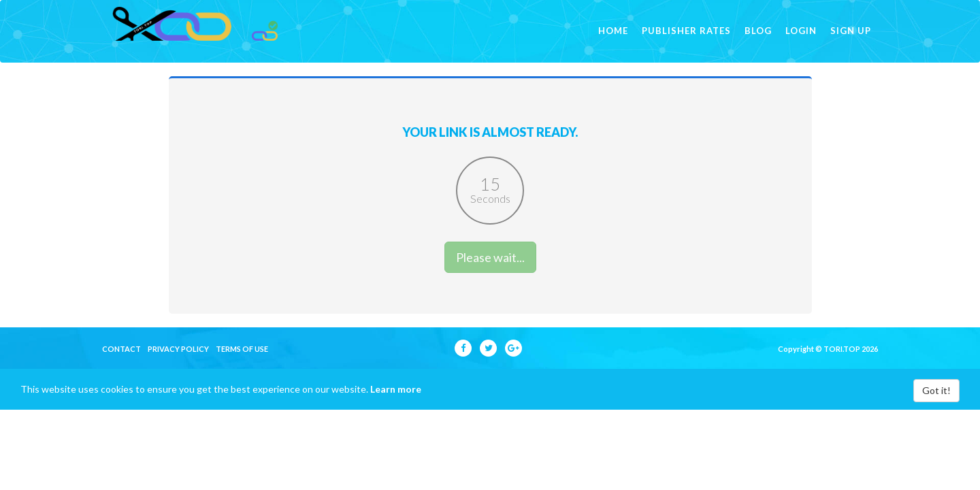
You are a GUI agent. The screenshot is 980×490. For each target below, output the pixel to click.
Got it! (936, 411)
